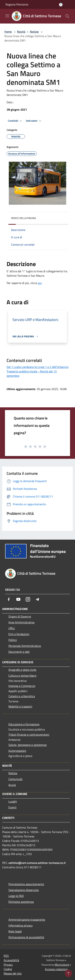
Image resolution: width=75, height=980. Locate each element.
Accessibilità (11, 960)
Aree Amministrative (21, 622)
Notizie (34, 32)
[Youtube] (18, 599)
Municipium (62, 965)
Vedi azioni (34, 121)
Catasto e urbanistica (22, 696)
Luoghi (13, 801)
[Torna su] (68, 973)
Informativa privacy (21, 925)
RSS (6, 956)
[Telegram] (37, 599)
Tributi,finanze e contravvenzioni (29, 735)
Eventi (12, 807)
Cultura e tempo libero (22, 676)
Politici (13, 640)
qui (40, 283)
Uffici (12, 628)
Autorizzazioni (17, 751)
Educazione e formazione (24, 724)
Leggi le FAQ (16, 896)
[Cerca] (67, 16)
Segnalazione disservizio (24, 890)
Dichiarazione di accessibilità (26, 937)
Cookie (8, 969)
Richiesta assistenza (21, 902)
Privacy (8, 965)
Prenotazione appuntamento (26, 884)
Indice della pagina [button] (23, 218)
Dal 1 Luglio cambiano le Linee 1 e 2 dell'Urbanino (37, 367)
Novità (21, 32)
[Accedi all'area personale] (61, 5)
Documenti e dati (19, 652)
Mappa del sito (13, 973)
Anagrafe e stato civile (22, 670)
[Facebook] (9, 599)
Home (8, 32)
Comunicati (15, 779)
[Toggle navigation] (7, 16)
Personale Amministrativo (25, 646)
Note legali (15, 931)
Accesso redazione (56, 969)
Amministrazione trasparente (27, 920)
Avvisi (12, 785)
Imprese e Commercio (22, 686)
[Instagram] (28, 599)
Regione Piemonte (17, 4)
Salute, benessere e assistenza (28, 745)
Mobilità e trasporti (20, 706)
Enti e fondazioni (19, 634)
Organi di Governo (20, 616)
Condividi (15, 121)
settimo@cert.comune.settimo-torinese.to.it (37, 863)
